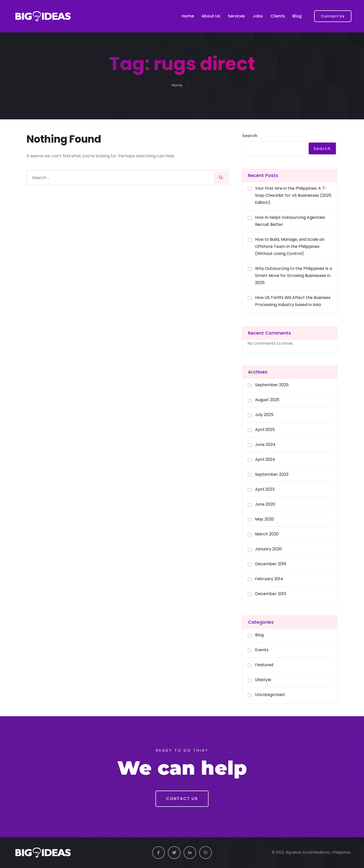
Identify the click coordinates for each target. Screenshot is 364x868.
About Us (211, 16)
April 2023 (265, 489)
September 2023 (272, 474)
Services (236, 16)
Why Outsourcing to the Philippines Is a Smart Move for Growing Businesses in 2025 (293, 276)
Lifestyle (263, 680)
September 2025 (272, 385)
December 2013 (271, 594)
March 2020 (267, 534)
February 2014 (269, 579)
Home (188, 16)
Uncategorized (270, 695)
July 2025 (264, 415)
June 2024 (265, 444)
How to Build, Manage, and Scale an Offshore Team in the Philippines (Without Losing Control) (290, 246)
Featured (264, 665)
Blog (297, 16)
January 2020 (268, 549)
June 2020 (265, 504)
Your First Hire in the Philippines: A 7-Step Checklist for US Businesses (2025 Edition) (293, 195)
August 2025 (267, 400)
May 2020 (265, 519)
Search (250, 136)
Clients (278, 16)
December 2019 (271, 564)
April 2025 (265, 430)
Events (262, 650)
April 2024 (265, 459)
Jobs (258, 16)
